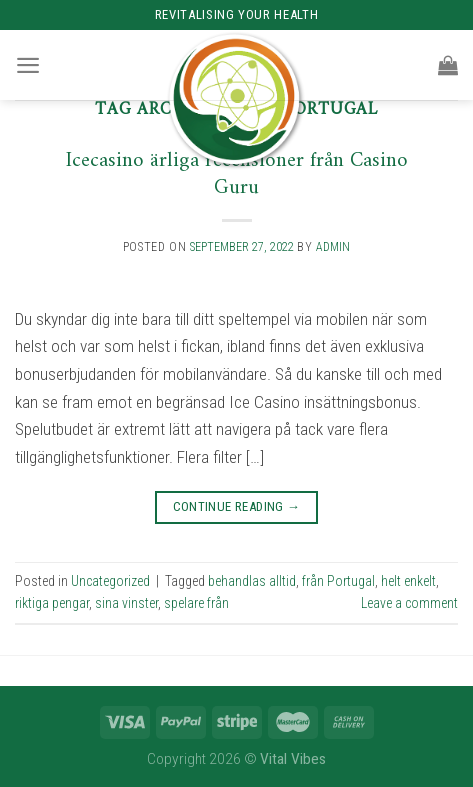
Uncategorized (110, 581)
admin (333, 247)
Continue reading (237, 507)
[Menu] (28, 65)
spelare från (196, 603)
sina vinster (126, 603)
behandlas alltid (252, 581)
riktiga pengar (52, 603)
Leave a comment (409, 603)
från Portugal (338, 581)
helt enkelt (408, 581)
